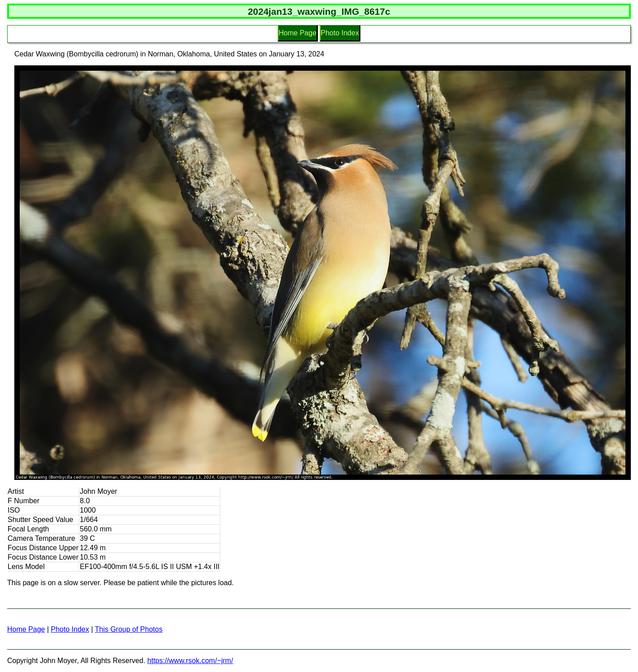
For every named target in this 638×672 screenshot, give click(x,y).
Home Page (298, 33)
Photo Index (340, 33)
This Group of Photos (129, 629)
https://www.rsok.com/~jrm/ (190, 661)
